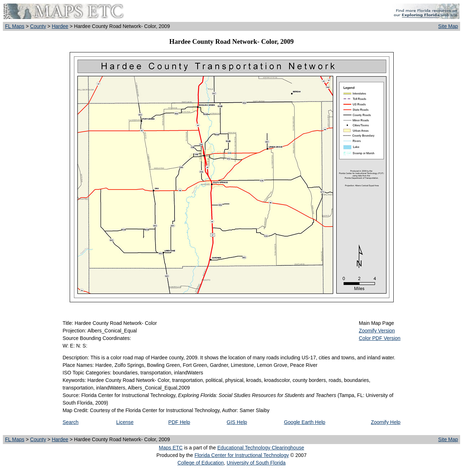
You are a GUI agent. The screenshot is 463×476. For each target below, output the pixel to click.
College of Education (201, 463)
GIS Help (237, 422)
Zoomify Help (385, 422)
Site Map (448, 26)
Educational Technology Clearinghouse (261, 448)
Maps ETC (171, 448)
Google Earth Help (304, 422)
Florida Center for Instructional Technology (242, 455)
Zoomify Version (377, 331)
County (38, 26)
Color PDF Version (380, 338)
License (125, 422)
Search (70, 422)
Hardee (60, 26)
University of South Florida (256, 463)
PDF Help (179, 422)
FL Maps (15, 26)
